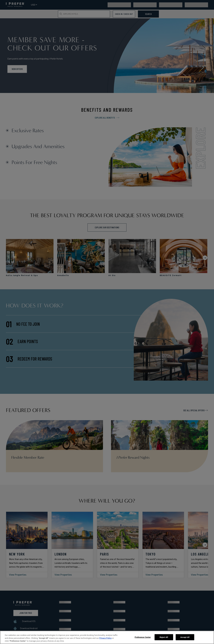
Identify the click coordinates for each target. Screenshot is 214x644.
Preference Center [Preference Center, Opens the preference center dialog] (143, 637)
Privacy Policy (105, 638)
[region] (107, 637)
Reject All (164, 637)
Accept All (185, 637)
